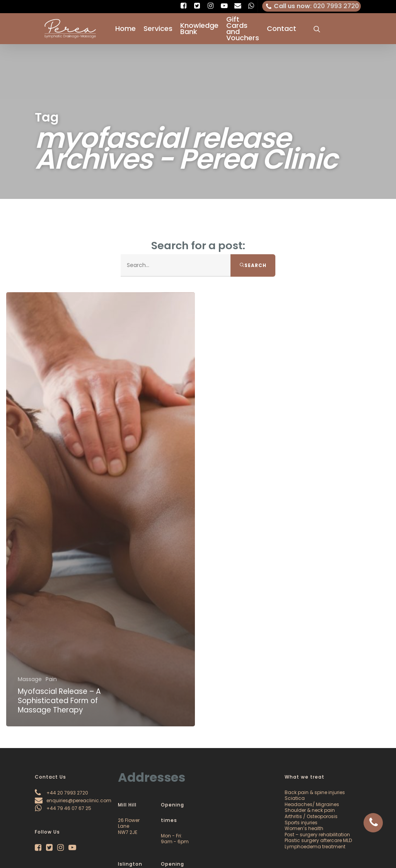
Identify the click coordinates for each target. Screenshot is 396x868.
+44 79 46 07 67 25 (63, 808)
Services (158, 29)
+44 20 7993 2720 (61, 793)
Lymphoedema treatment (315, 847)
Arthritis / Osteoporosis (311, 816)
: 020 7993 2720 (312, 6)
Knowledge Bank (199, 29)
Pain (51, 680)
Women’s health (304, 828)
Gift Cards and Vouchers (243, 29)
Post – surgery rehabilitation (317, 835)
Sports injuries (301, 823)
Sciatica (295, 798)
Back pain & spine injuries (315, 792)
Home (125, 29)
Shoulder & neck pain (310, 810)
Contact (282, 29)
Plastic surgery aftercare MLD (318, 840)
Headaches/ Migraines (312, 804)
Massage (30, 680)
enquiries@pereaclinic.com (73, 800)
